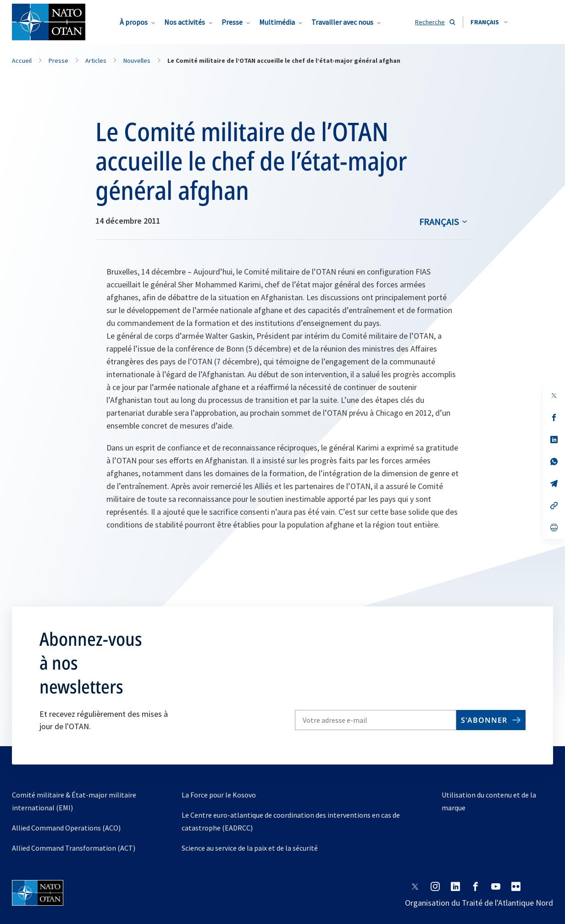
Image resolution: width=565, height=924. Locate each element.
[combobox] (489, 22)
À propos (134, 22)
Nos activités (185, 22)
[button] (489, 22)
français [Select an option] (439, 222)
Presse (232, 22)
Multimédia (277, 22)
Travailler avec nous (342, 22)
